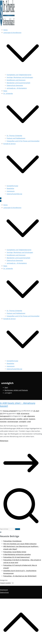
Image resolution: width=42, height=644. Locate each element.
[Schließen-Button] (1, 201)
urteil (29, 422)
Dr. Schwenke (8, 268)
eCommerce (25, 413)
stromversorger (13, 422)
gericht (26, 419)
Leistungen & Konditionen (12, 208)
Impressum (11, 191)
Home (5, 30)
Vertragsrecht (5, 416)
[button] (23, 72)
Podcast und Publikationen (16, 138)
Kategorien (4, 580)
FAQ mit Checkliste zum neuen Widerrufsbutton (20, 544)
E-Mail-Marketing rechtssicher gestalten (17, 554)
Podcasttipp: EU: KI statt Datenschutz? (17, 557)
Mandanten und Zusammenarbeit (18, 83)
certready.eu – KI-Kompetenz (17, 88)
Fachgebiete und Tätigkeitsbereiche (19, 75)
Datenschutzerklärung (14, 194)
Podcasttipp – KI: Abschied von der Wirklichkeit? (20, 576)
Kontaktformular (12, 186)
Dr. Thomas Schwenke (14, 136)
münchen (3, 422)
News (5, 91)
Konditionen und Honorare (16, 80)
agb (25, 416)
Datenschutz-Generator (15, 85)
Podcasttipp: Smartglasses (12, 541)
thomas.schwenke (9, 411)
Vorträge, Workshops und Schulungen (20, 77)
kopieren (32, 419)
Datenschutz (4, 592)
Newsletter (10, 188)
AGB (18, 413)
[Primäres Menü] (1, 198)
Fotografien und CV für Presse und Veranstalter (23, 141)
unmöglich (23, 422)
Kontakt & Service (9, 319)
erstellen (20, 419)
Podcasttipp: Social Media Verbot (15, 552)
